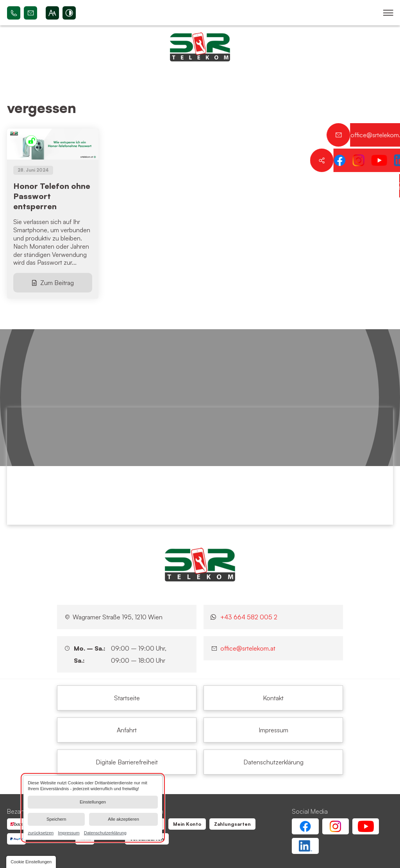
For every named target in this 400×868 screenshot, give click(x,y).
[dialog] (93, 808)
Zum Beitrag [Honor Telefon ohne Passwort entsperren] (57, 283)
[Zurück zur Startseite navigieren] (200, 47)
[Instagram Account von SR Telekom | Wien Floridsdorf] (336, 826)
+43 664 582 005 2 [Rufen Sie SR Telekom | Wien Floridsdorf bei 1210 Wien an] (14, 13)
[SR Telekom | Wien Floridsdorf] (200, 565)
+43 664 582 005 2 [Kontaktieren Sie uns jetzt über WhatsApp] (249, 617)
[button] (388, 13)
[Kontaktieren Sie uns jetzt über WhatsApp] (388, 186)
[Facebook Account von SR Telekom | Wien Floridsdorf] (305, 826)
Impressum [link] (69, 832)
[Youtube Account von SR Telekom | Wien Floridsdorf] (366, 826)
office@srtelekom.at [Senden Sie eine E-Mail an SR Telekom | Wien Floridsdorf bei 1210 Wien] (30, 13)
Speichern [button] (56, 819)
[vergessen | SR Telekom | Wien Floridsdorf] (127, 698)
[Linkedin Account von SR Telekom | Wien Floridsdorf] (305, 846)
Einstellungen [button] (93, 802)
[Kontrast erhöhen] (69, 13)
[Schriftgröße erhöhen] (52, 13)
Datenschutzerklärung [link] (105, 832)
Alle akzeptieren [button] (123, 819)
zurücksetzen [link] (41, 832)
